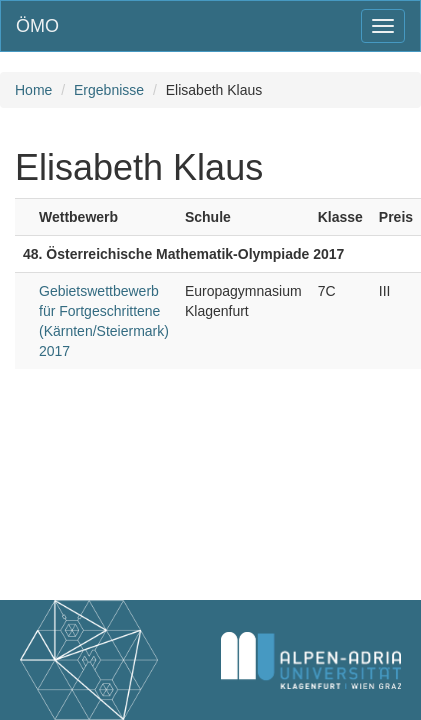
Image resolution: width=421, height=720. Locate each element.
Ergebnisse (109, 90)
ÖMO (37, 26)
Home (33, 90)
